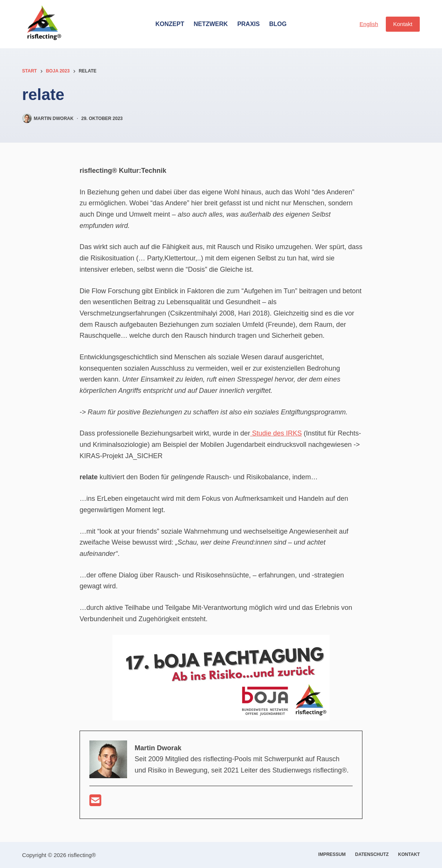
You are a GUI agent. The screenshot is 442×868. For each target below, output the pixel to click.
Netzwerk (211, 24)
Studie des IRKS (276, 433)
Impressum (332, 854)
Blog (278, 24)
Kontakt (403, 24)
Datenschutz (372, 854)
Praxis (249, 24)
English (369, 24)
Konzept (170, 24)
